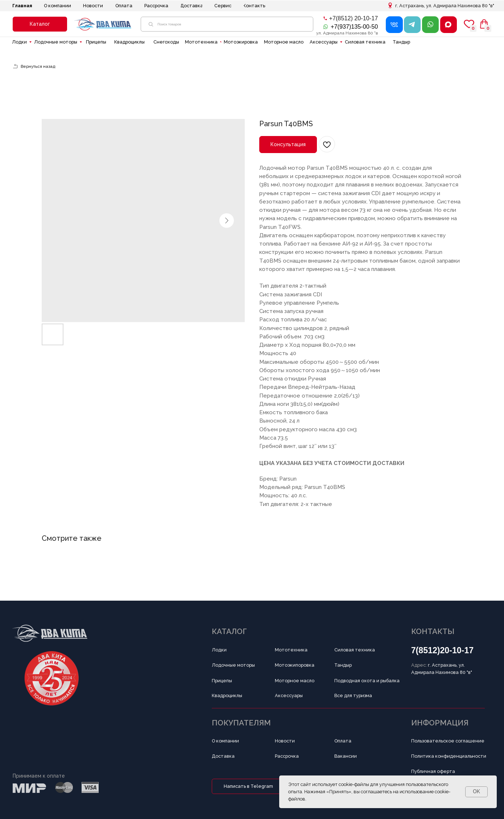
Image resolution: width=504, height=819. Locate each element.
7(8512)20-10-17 (443, 650)
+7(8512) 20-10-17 (354, 18)
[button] (40, 24)
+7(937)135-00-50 (354, 26)
